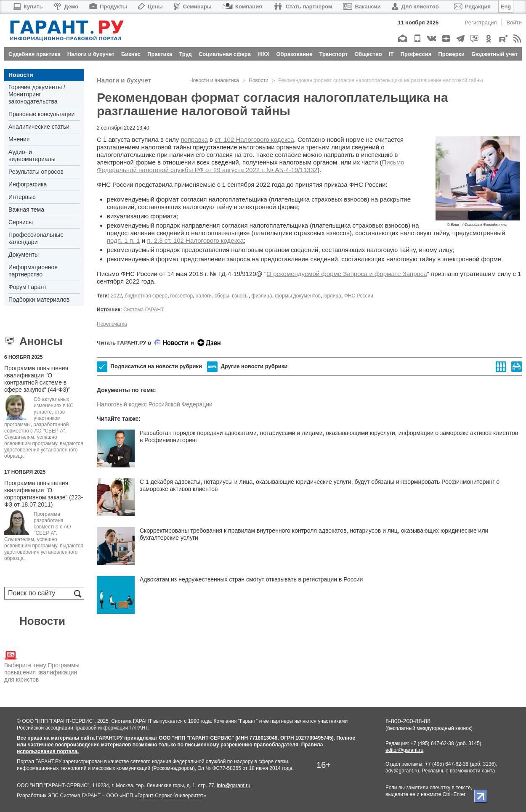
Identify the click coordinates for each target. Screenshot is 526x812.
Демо (66, 7)
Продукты (108, 7)
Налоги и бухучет (124, 80)
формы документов (298, 296)
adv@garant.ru (402, 771)
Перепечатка (112, 324)
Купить (28, 7)
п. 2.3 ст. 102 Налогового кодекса (195, 240)
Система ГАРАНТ (144, 310)
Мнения (19, 139)
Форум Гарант (28, 287)
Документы (24, 255)
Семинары (193, 7)
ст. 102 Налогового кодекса (254, 139)
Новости (21, 75)
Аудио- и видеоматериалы (32, 155)
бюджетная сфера (146, 296)
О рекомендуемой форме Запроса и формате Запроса (347, 274)
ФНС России (359, 296)
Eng (506, 7)
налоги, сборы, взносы (222, 296)
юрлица (332, 296)
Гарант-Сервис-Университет (170, 796)
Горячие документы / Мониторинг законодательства (37, 94)
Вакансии (362, 7)
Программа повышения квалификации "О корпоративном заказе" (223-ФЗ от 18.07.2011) (44, 494)
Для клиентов (415, 7)
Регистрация (481, 23)
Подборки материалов (39, 300)
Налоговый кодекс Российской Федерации (155, 404)
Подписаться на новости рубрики (149, 367)
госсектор (182, 296)
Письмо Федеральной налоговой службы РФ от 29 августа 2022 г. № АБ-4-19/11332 (251, 166)
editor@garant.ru (404, 750)
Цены (150, 7)
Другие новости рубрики (247, 367)
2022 (116, 296)
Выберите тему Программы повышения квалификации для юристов (42, 666)
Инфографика (28, 184)
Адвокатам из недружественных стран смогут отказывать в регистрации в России (251, 579)
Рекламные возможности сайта (458, 771)
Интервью (22, 197)
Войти (514, 23)
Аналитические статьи (39, 127)
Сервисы (21, 222)
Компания (242, 7)
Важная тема (26, 210)
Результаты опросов (36, 172)
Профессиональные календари (36, 238)
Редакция (472, 7)
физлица (262, 296)
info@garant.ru (234, 785)
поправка (194, 139)
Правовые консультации (41, 114)
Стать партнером (303, 7)
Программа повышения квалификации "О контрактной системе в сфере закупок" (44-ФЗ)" (37, 379)
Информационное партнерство (33, 271)
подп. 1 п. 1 (124, 240)
